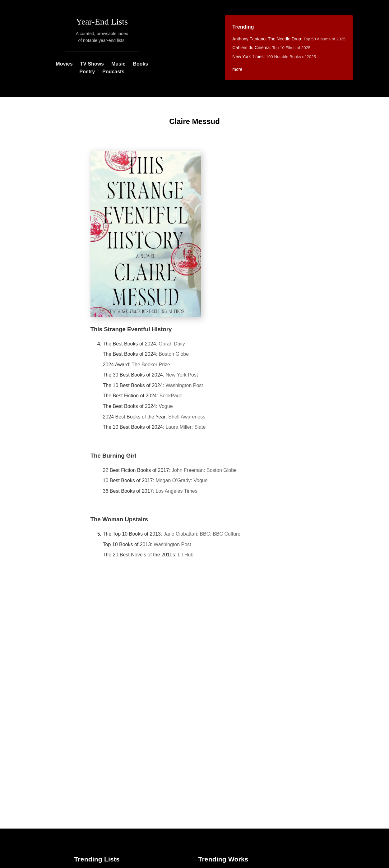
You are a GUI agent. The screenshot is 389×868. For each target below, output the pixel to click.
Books (140, 64)
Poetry (87, 72)
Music (118, 64)
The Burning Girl (113, 456)
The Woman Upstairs (119, 519)
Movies (64, 64)
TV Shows (92, 64)
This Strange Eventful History (131, 329)
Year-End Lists (102, 22)
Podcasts (113, 72)
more (237, 69)
